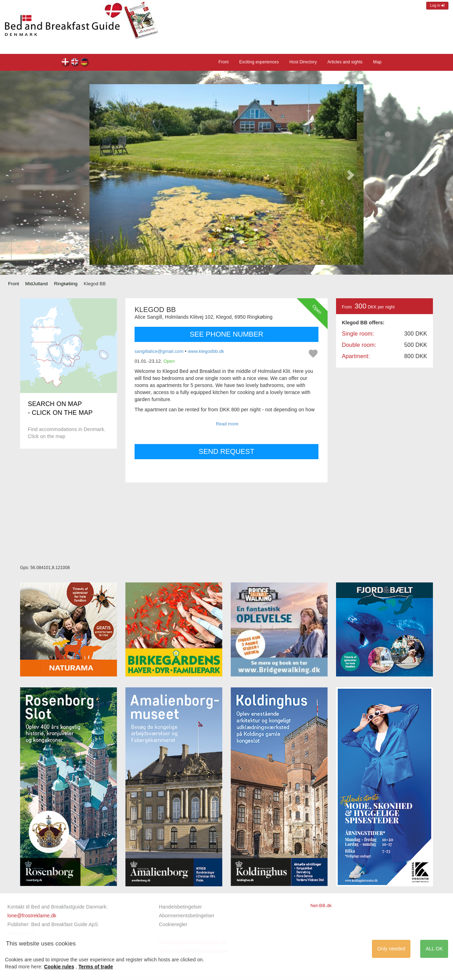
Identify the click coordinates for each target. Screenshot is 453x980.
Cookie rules (59, 967)
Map (377, 62)
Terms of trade (96, 967)
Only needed (391, 949)
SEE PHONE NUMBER (227, 334)
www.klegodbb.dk (206, 351)
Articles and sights (345, 62)
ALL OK (434, 949)
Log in (437, 5)
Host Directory (303, 62)
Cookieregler (173, 924)
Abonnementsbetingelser (187, 916)
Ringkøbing (66, 284)
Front (224, 62)
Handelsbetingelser (180, 907)
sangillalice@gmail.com (159, 351)
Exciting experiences (259, 62)
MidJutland (37, 284)
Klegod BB (66, 63)
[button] (103, 174)
